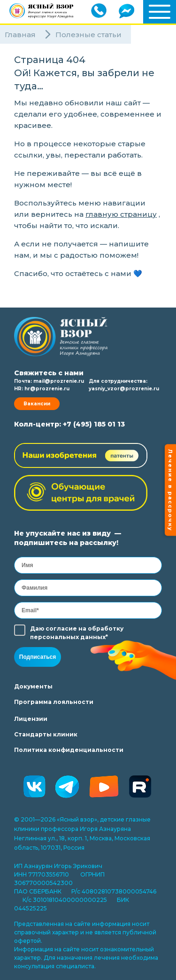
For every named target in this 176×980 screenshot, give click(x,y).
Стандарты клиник (46, 734)
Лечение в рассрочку (170, 490)
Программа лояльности (54, 702)
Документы (33, 686)
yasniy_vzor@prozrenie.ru (124, 389)
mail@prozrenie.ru (59, 381)
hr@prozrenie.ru (47, 389)
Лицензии (31, 719)
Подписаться (38, 657)
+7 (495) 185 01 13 (94, 424)
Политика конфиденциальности (69, 750)
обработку (106, 628)
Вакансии (37, 404)
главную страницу (121, 214)
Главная (20, 35)
